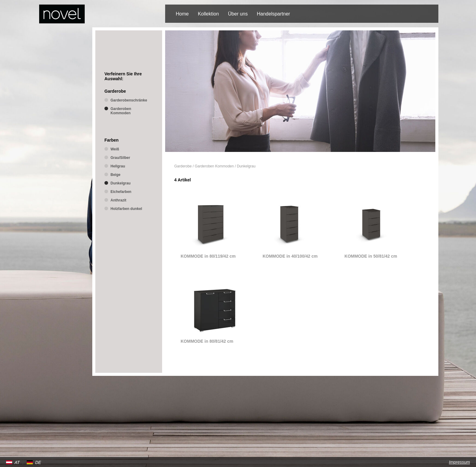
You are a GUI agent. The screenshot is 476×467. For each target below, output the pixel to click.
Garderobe (183, 166)
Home (182, 14)
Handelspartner (273, 14)
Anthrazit (118, 200)
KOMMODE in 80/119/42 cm (208, 256)
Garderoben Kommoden (214, 166)
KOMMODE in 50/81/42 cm (371, 256)
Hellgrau (118, 166)
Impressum (459, 462)
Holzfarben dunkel (126, 209)
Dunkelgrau (246, 166)
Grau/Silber (120, 158)
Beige (116, 175)
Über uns (238, 14)
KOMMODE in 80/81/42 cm (207, 341)
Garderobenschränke (129, 100)
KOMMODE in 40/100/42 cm (290, 256)
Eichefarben (121, 192)
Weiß (115, 149)
